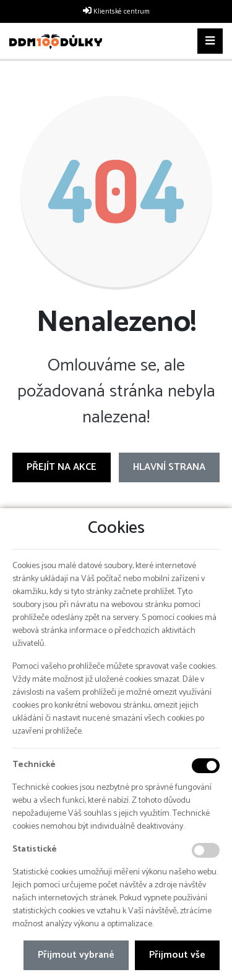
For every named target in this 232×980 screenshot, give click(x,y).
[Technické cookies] (206, 766)
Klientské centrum (122, 12)
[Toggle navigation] (210, 41)
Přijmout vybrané (76, 955)
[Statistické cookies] (206, 850)
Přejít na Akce (62, 467)
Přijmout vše (177, 955)
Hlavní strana (169, 467)
